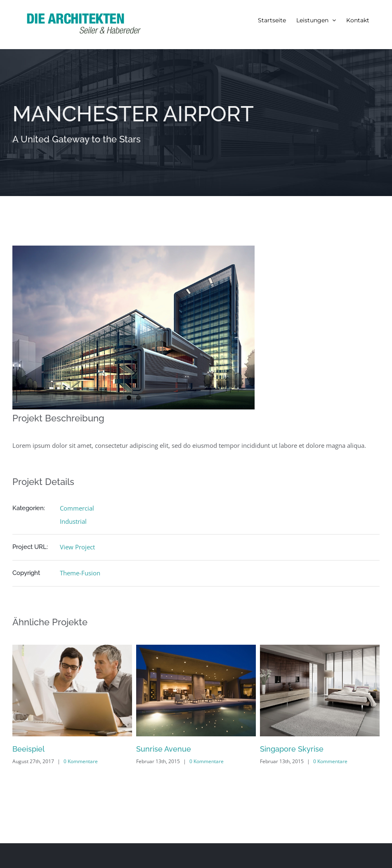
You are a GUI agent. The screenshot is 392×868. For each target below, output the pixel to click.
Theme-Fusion (80, 573)
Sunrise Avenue (164, 749)
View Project (77, 547)
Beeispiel (28, 749)
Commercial (77, 508)
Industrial (73, 521)
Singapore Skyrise (292, 749)
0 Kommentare (81, 761)
